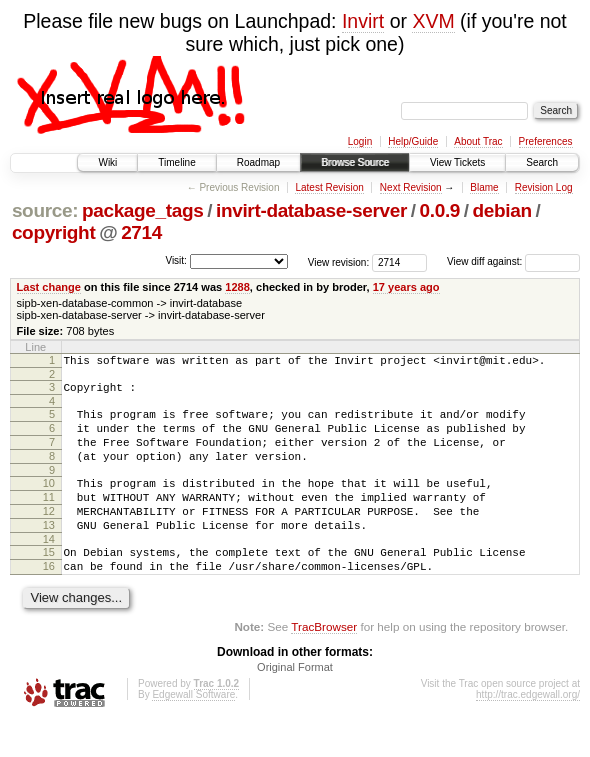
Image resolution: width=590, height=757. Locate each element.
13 (49, 552)
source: (45, 210)
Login (360, 141)
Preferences (546, 141)
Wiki (107, 162)
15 (49, 582)
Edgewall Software (193, 730)
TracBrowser (324, 662)
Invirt (363, 21)
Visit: (176, 260)
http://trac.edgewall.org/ (528, 730)
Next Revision (411, 187)
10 (49, 501)
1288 (237, 287)
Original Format (295, 703)
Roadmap (258, 162)
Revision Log (544, 187)
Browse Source (355, 162)
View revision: (339, 261)
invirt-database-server (311, 210)
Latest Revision (329, 187)
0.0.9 (440, 210)
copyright (53, 232)
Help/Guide (413, 141)
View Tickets (457, 162)
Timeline (176, 162)
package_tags (143, 210)
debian (502, 210)
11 (49, 518)
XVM (433, 21)
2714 (141, 232)
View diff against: (513, 261)
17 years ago (406, 287)
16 (49, 599)
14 (49, 569)
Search (542, 162)
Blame (484, 187)
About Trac (478, 141)
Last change (49, 287)
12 (49, 535)
